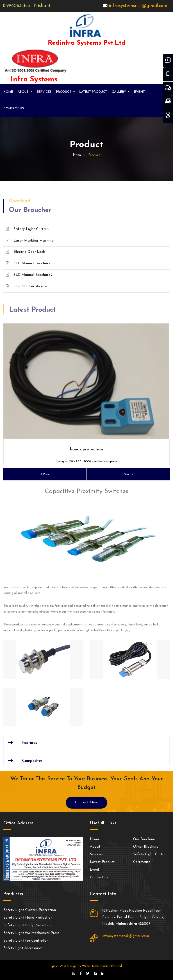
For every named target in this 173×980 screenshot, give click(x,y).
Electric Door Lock (25, 252)
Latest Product (93, 92)
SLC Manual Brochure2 (29, 275)
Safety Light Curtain (27, 229)
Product (64, 92)
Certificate (142, 862)
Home (8, 92)
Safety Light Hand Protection (28, 918)
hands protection (86, 449)
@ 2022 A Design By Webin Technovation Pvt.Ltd (87, 966)
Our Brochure (144, 839)
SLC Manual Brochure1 (29, 263)
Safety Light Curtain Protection (30, 910)
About (23, 92)
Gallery (119, 92)
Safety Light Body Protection (27, 925)
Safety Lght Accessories (23, 948)
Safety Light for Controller (26, 941)
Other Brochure (146, 847)
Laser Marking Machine (30, 241)
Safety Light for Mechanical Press (31, 933)
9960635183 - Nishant (28, 6)
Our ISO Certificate (26, 286)
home (77, 155)
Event (139, 92)
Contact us (14, 109)
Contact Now (86, 803)
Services (44, 92)
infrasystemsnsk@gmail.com (138, 6)
